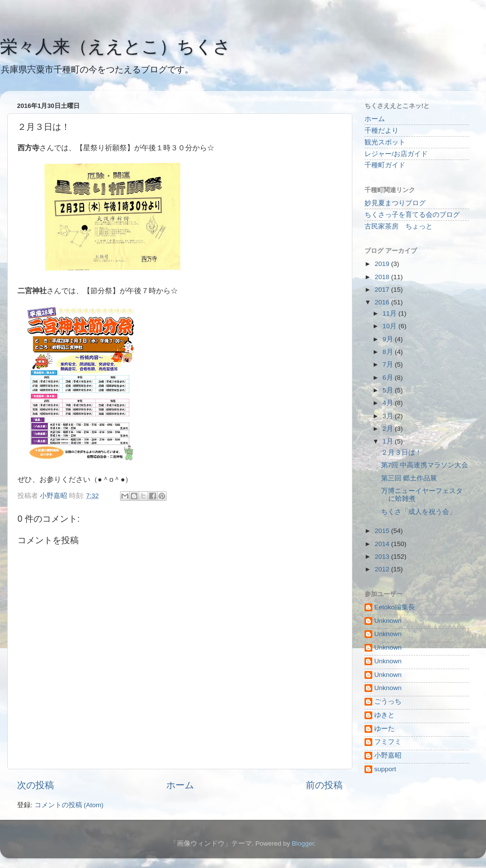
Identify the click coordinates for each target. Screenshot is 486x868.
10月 (391, 326)
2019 (383, 264)
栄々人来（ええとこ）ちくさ (115, 46)
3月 (389, 416)
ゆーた (384, 729)
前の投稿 (324, 785)
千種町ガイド (385, 165)
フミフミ (388, 742)
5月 (389, 390)
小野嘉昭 (388, 755)
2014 (383, 544)
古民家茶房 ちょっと (399, 226)
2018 (383, 277)
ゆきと (384, 715)
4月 (389, 403)
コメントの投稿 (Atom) (69, 805)
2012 (383, 569)
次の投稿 (35, 785)
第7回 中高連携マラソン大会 (425, 465)
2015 (383, 531)
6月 (389, 378)
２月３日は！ (401, 452)
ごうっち (388, 701)
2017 (383, 290)
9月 (389, 339)
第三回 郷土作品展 (409, 478)
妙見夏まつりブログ (395, 203)
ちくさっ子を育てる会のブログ (412, 215)
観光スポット (385, 142)
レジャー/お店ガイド (396, 154)
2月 (389, 429)
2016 (383, 302)
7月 (389, 364)
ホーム (180, 785)
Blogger (303, 843)
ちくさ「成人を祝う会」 (418, 512)
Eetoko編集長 (395, 607)
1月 (389, 441)
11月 (391, 313)
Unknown (388, 621)
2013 (383, 557)
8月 (389, 352)
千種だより (382, 131)
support (385, 769)
